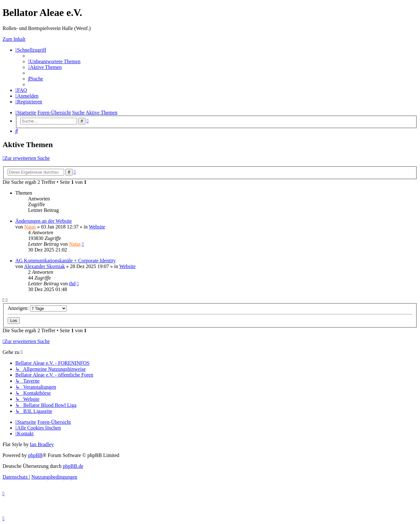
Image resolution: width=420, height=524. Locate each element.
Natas (30, 227)
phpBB (35, 455)
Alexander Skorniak (44, 266)
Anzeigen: (37, 308)
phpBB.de (73, 466)
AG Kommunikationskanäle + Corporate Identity (66, 261)
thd (72, 284)
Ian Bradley (42, 444)
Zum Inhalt (14, 39)
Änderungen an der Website (44, 221)
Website (97, 227)
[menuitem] (54, 61)
